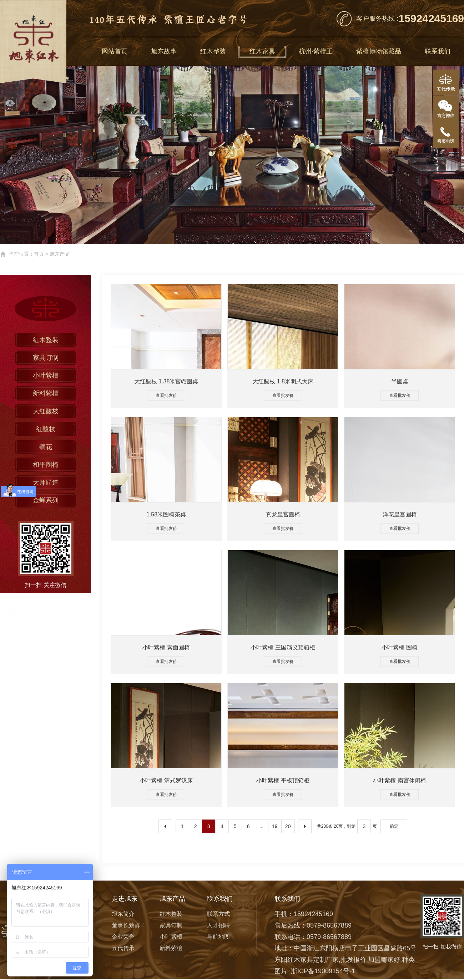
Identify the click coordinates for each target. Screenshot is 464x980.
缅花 (46, 447)
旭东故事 (164, 51)
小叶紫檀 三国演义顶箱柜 (283, 647)
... (262, 826)
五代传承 (123, 948)
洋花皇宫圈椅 (400, 514)
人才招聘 (218, 925)
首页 (39, 254)
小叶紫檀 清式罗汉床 (166, 780)
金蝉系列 (46, 500)
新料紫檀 (46, 393)
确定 (394, 826)
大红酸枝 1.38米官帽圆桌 (166, 381)
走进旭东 (125, 899)
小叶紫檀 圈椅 (399, 647)
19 (275, 826)
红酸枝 (46, 429)
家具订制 (46, 358)
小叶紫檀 (46, 376)
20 (288, 826)
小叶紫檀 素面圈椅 (166, 647)
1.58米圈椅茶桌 (166, 514)
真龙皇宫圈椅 (283, 514)
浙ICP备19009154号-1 (323, 971)
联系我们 (438, 51)
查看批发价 (166, 395)
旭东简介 (123, 914)
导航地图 (218, 937)
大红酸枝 (46, 411)
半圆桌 (400, 381)
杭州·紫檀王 (316, 51)
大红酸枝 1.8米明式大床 (283, 381)
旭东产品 (60, 254)
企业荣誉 (123, 937)
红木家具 (262, 51)
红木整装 (213, 51)
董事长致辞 (126, 925)
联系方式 (218, 914)
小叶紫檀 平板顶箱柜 (283, 780)
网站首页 (115, 51)
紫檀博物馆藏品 (379, 51)
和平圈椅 (46, 465)
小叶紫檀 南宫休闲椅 (399, 780)
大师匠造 (46, 483)
